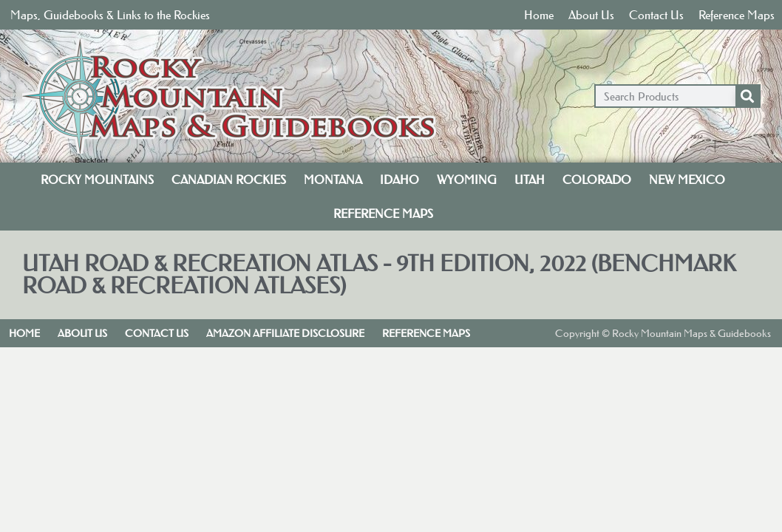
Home (539, 15)
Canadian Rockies (229, 180)
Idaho (399, 180)
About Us (591, 15)
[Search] (747, 96)
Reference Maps (737, 15)
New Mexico (687, 180)
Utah (530, 180)
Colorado (597, 180)
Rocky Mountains (97, 180)
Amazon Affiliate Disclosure (285, 333)
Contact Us (656, 15)
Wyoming (467, 180)
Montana (333, 180)
